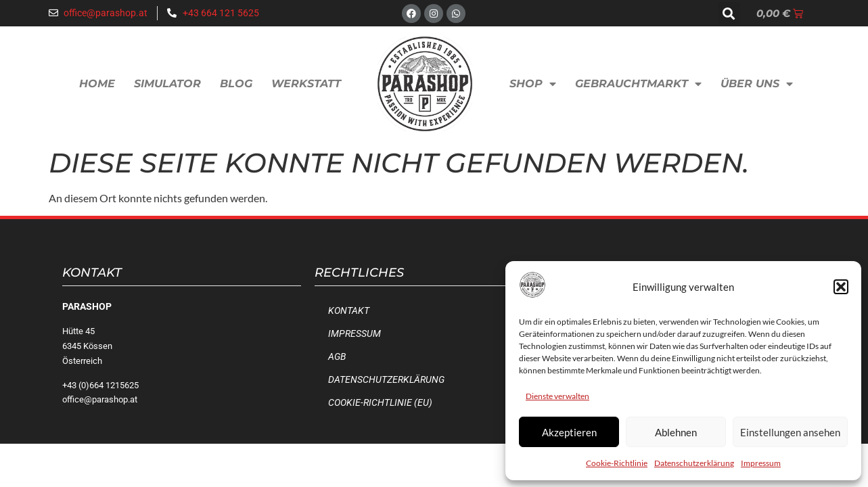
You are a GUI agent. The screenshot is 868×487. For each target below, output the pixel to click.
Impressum (761, 463)
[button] (841, 287)
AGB (337, 357)
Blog (236, 84)
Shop (533, 84)
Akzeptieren (569, 432)
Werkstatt (306, 84)
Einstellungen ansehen (790, 432)
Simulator (167, 84)
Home (97, 84)
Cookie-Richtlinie (617, 463)
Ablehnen (676, 432)
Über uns (757, 84)
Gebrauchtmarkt (638, 84)
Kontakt (349, 311)
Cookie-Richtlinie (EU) (380, 403)
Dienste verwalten (557, 396)
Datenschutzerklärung (694, 463)
